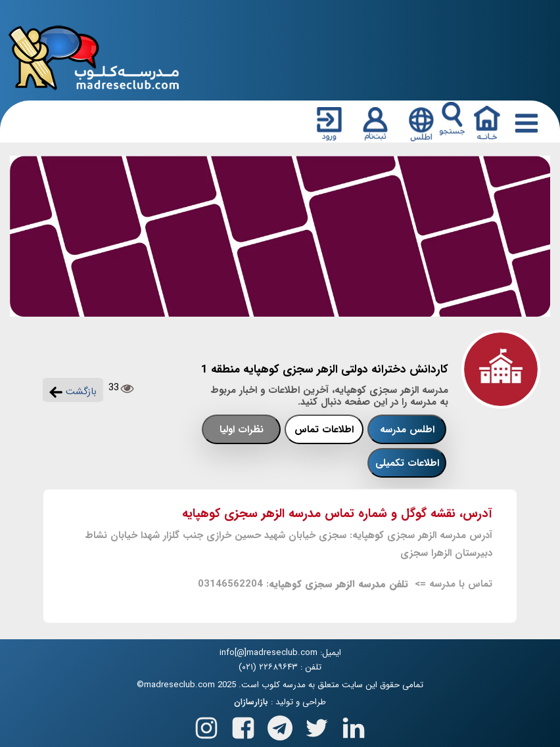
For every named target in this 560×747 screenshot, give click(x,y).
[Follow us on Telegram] (280, 726)
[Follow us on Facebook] (243, 726)
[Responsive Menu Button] (524, 123)
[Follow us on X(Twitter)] (317, 726)
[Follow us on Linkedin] (354, 726)
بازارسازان (251, 702)
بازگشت (73, 392)
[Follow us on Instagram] (206, 726)
